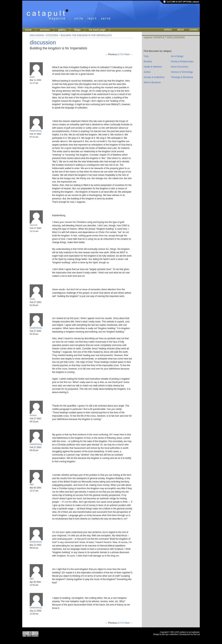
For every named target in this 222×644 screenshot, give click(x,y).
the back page (97, 30)
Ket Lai (197, 634)
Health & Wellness (153, 67)
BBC (32, 484)
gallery (62, 30)
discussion (43, 42)
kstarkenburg (36, 131)
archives (45, 30)
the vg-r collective (170, 634)
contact (194, 30)
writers (168, 30)
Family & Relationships (182, 62)
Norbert (33, 415)
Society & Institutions (154, 77)
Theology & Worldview (182, 77)
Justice (147, 72)
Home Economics (180, 67)
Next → (129, 54)
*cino (146, 56)
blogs (77, 30)
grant (32, 77)
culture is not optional (189, 632)
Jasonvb (34, 225)
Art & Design (177, 56)
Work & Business (152, 82)
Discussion (37, 35)
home (28, 30)
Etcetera (52, 35)
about (181, 30)
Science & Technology (182, 72)
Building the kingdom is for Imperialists (86, 35)
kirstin (32, 299)
